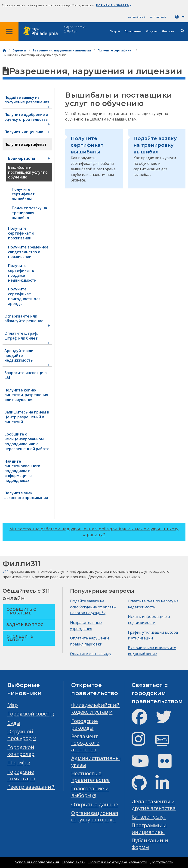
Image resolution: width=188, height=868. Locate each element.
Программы (133, 31)
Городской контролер (21, 750)
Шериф (17, 762)
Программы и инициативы (149, 829)
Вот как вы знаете (114, 5)
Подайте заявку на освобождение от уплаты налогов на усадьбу (93, 607)
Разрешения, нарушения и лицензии (62, 50)
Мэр (13, 705)
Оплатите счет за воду (91, 654)
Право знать (74, 862)
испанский (158, 17)
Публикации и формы (150, 844)
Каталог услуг (149, 817)
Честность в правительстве (90, 777)
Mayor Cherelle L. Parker (74, 29)
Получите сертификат (115, 50)
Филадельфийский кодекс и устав (95, 708)
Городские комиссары (21, 775)
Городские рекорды (85, 724)
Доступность (162, 862)
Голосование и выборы (90, 792)
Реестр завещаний (31, 787)
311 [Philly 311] (6, 571)
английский (137, 17)
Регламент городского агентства (85, 743)
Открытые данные (95, 804)
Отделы (152, 31)
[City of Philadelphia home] (43, 31)
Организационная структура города (95, 816)
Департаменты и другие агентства (154, 805)
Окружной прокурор (20, 735)
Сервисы (19, 50)
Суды (14, 723)
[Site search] (182, 31)
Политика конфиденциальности (118, 862)
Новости (168, 31)
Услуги (115, 31)
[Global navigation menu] (9, 32)
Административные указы (97, 761)
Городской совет (28, 714)
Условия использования (37, 862)
